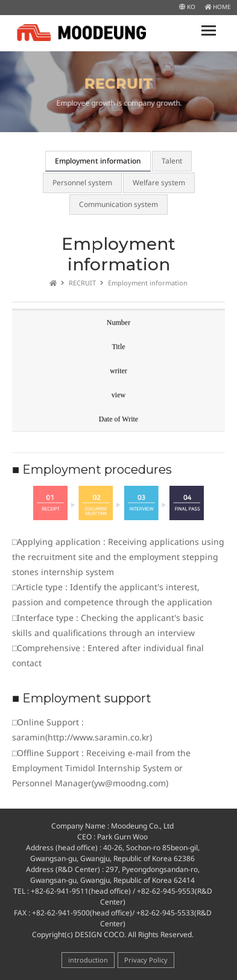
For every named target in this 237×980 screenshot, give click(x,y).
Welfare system (159, 183)
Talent (172, 161)
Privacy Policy (146, 960)
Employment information (98, 161)
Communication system (118, 204)
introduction (88, 960)
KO (187, 7)
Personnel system (82, 183)
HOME (218, 7)
